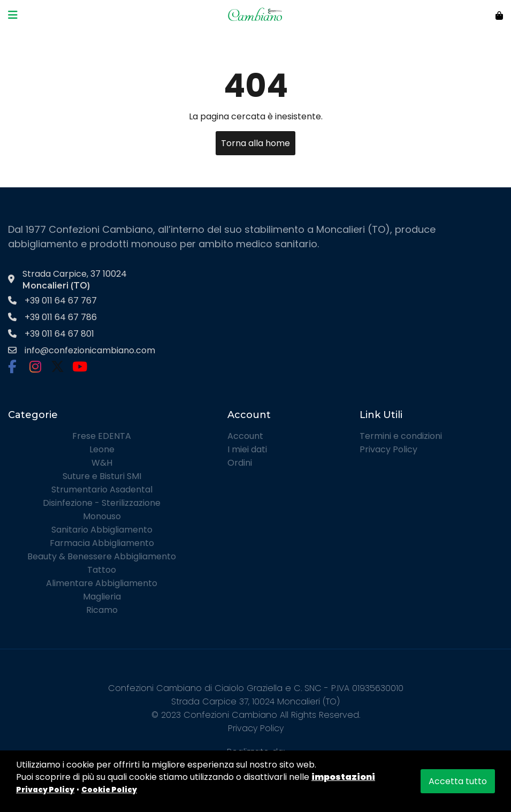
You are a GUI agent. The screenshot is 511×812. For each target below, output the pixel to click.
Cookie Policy (109, 790)
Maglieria (102, 597)
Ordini (240, 463)
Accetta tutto (458, 781)
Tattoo (102, 570)
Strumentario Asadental (102, 490)
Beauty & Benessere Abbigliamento (102, 556)
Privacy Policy (388, 449)
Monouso (102, 516)
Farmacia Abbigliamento (102, 543)
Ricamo (102, 610)
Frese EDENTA (102, 436)
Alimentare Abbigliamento (102, 583)
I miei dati (247, 449)
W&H (102, 463)
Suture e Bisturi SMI (102, 476)
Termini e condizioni (401, 436)
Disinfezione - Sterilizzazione (102, 503)
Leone (102, 449)
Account (245, 436)
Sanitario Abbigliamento (102, 530)
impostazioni (343, 777)
